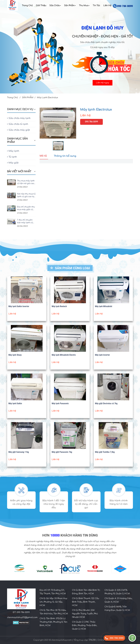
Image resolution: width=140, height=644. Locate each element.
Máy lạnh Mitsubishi (104, 306)
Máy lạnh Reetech (59, 306)
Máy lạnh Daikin (15, 403)
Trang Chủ (27, 6)
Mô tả (43, 156)
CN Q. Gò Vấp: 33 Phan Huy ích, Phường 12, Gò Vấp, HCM (53, 602)
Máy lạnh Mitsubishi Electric (64, 355)
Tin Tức (96, 6)
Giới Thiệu (41, 6)
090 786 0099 (91, 122)
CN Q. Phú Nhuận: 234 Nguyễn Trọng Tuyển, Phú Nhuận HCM (85, 614)
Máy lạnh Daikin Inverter (19, 306)
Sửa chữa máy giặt (18, 130)
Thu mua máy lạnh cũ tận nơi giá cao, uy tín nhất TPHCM (26, 182)
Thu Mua (84, 6)
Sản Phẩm (70, 6)
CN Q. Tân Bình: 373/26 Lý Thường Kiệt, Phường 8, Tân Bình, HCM (53, 622)
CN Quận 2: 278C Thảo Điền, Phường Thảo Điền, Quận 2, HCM (85, 625)
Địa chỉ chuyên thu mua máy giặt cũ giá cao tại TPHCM (26, 208)
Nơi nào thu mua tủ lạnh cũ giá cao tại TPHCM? (26, 195)
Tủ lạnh (12, 157)
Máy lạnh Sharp (15, 355)
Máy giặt (13, 163)
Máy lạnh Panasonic (60, 403)
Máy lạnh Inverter (102, 355)
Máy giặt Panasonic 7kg (62, 452)
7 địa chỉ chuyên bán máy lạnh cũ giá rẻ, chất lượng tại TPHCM (25, 221)
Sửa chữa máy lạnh (19, 118)
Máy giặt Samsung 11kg (19, 452)
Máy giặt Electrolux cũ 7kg (106, 403)
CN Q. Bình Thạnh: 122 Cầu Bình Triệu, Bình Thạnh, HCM (86, 602)
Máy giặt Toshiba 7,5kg (105, 452)
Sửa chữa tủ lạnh (18, 124)
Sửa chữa (55, 6)
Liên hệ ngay (103, 83)
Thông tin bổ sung (65, 156)
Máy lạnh (13, 151)
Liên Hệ (107, 6)
